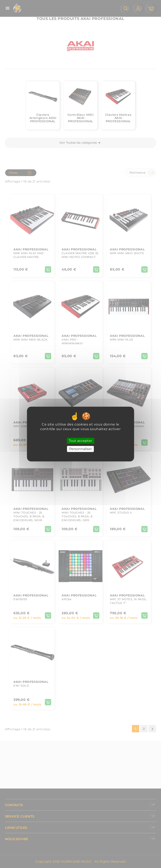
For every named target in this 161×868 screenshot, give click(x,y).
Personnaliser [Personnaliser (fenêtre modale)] (80, 449)
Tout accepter (80, 441)
